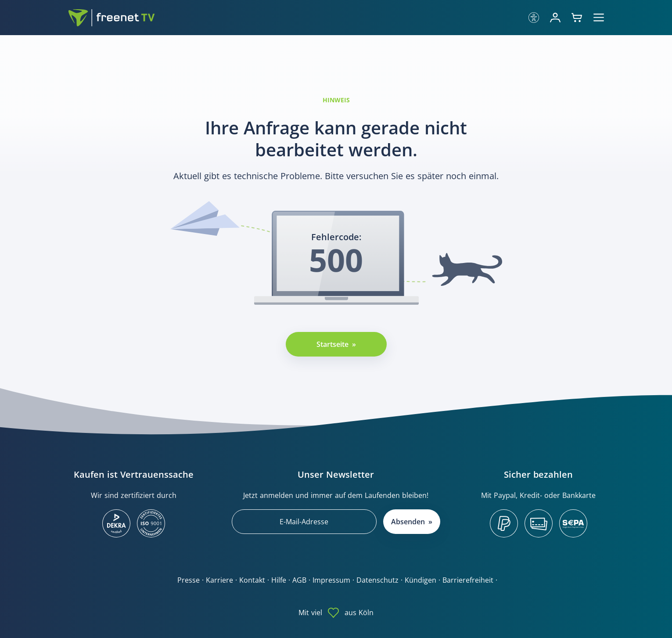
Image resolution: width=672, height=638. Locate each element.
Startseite (332, 344)
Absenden (408, 522)
